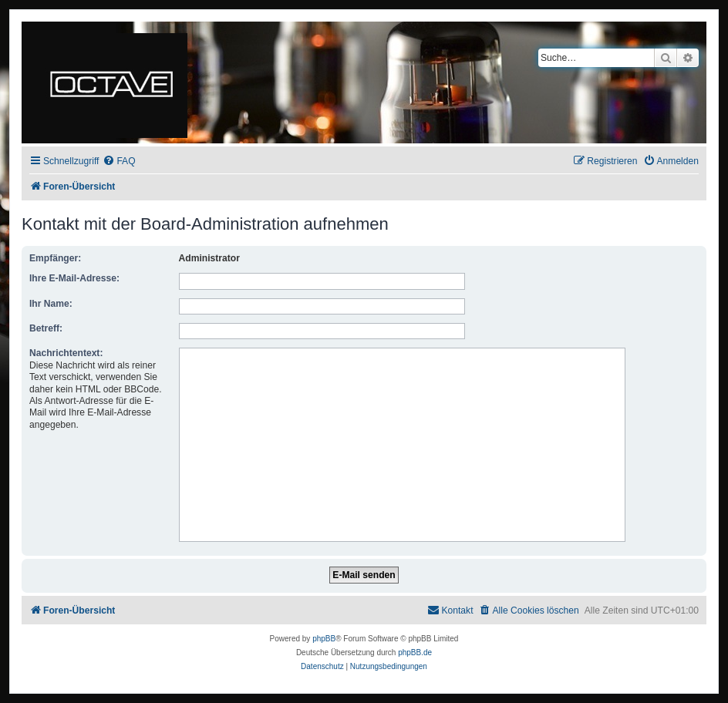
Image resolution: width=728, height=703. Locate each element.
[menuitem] (119, 161)
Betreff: (46, 328)
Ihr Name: (51, 304)
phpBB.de (415, 653)
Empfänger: (55, 258)
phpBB (324, 639)
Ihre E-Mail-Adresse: (74, 278)
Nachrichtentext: (66, 353)
